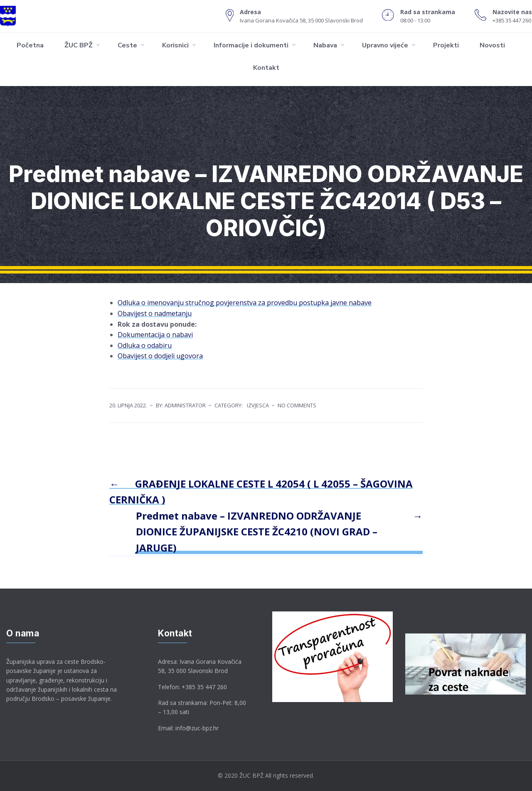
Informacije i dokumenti (251, 45)
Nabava (325, 45)
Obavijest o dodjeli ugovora (160, 356)
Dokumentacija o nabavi (155, 335)
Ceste (127, 45)
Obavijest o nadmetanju (155, 313)
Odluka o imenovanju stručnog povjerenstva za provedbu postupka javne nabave (245, 303)
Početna (30, 45)
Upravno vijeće (385, 45)
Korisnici (175, 45)
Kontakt (266, 68)
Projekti (446, 45)
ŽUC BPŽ (79, 45)
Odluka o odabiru (145, 345)
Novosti (492, 45)
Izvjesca (258, 405)
